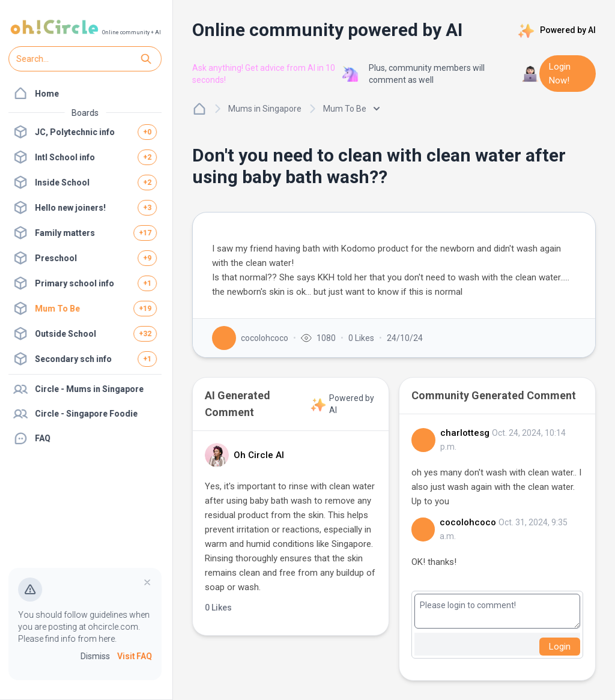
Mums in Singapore (265, 109)
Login (560, 647)
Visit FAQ (136, 657)
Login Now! (560, 74)
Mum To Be (351, 109)
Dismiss (96, 657)
